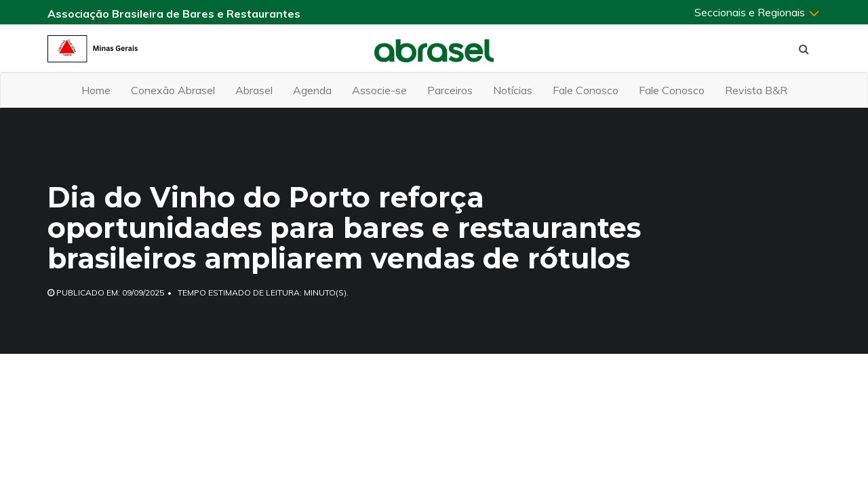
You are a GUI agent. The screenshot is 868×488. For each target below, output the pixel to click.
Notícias (513, 90)
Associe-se (379, 90)
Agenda (312, 90)
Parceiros (450, 90)
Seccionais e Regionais (757, 12)
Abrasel (254, 90)
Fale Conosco (586, 90)
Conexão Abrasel (173, 90)
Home (96, 90)
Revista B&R (756, 90)
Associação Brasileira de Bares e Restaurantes (174, 14)
